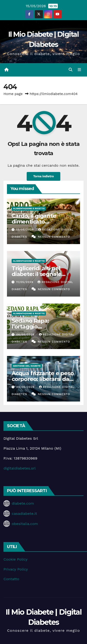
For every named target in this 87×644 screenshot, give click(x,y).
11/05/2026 (25, 282)
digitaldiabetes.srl (20, 468)
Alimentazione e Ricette (29, 208)
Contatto (11, 579)
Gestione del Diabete (27, 366)
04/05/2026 (26, 387)
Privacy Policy (16, 569)
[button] (71, 70)
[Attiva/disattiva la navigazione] (79, 70)
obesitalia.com (25, 524)
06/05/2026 (26, 334)
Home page (13, 94)
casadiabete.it (24, 514)
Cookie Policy (15, 559)
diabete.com (23, 503)
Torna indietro (43, 176)
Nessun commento (54, 237)
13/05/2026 (26, 230)
